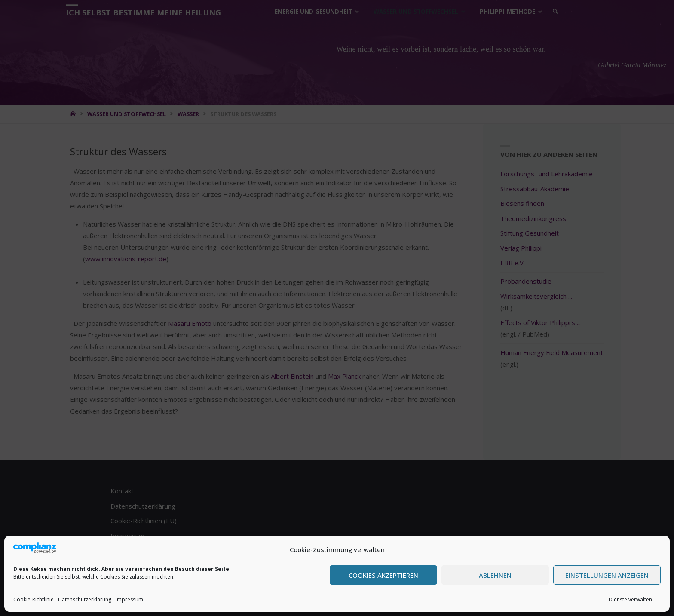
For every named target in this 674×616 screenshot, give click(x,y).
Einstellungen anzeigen (607, 575)
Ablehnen (495, 575)
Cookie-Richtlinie (34, 599)
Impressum (129, 599)
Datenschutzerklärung (85, 599)
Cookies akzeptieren (383, 575)
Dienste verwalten (630, 599)
